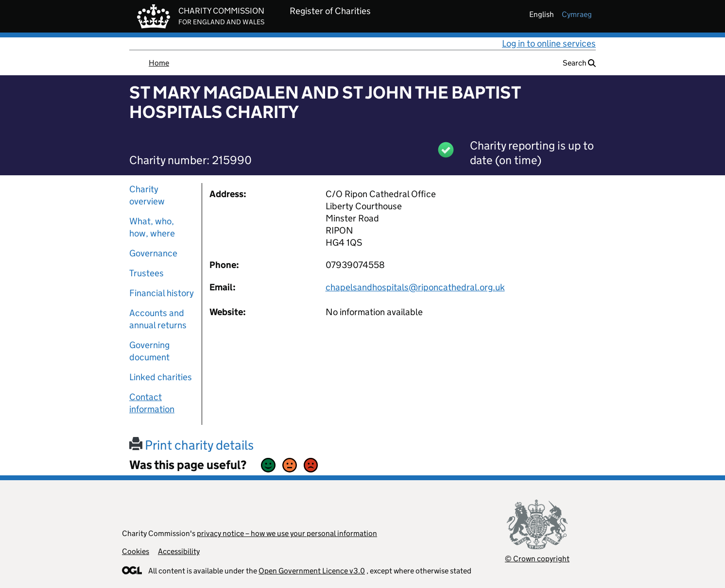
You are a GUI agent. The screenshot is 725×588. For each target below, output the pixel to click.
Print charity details (191, 445)
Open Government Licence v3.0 (312, 571)
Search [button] (579, 63)
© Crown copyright (537, 559)
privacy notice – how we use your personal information (287, 533)
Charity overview (147, 195)
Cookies (136, 551)
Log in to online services (549, 43)
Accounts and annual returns (158, 319)
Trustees (147, 273)
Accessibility (179, 551)
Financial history (162, 293)
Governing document (149, 351)
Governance (153, 253)
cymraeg (577, 14)
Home (159, 63)
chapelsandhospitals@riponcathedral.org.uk (415, 287)
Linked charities (161, 377)
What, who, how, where (152, 227)
